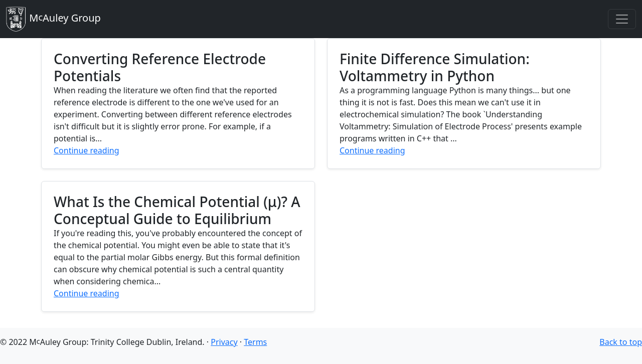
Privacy (224, 342)
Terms (255, 342)
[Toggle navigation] (622, 19)
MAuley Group (53, 19)
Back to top (621, 342)
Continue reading (87, 150)
